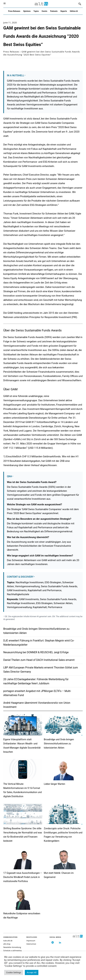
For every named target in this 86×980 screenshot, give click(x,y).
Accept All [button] (32, 972)
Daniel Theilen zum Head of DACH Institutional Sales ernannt (39, 660)
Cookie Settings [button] (14, 972)
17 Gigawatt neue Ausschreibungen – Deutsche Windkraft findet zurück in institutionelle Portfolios (23, 877)
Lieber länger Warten (54, 784)
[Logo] (41, 4)
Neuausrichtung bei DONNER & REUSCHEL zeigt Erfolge (36, 652)
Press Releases (11, 52)
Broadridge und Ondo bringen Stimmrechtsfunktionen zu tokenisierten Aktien (59, 744)
